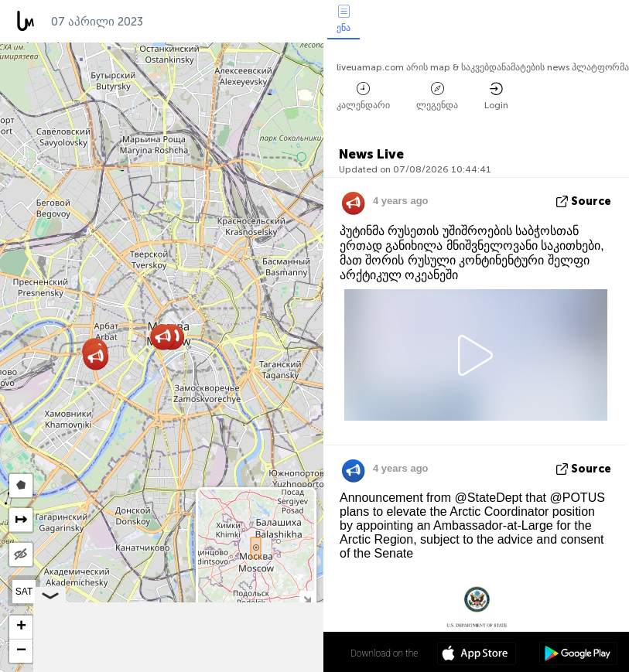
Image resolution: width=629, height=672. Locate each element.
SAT (24, 592)
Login (496, 96)
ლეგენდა (437, 96)
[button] (96, 357)
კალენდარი (363, 96)
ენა (344, 19)
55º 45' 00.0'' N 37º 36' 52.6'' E (263, 653)
